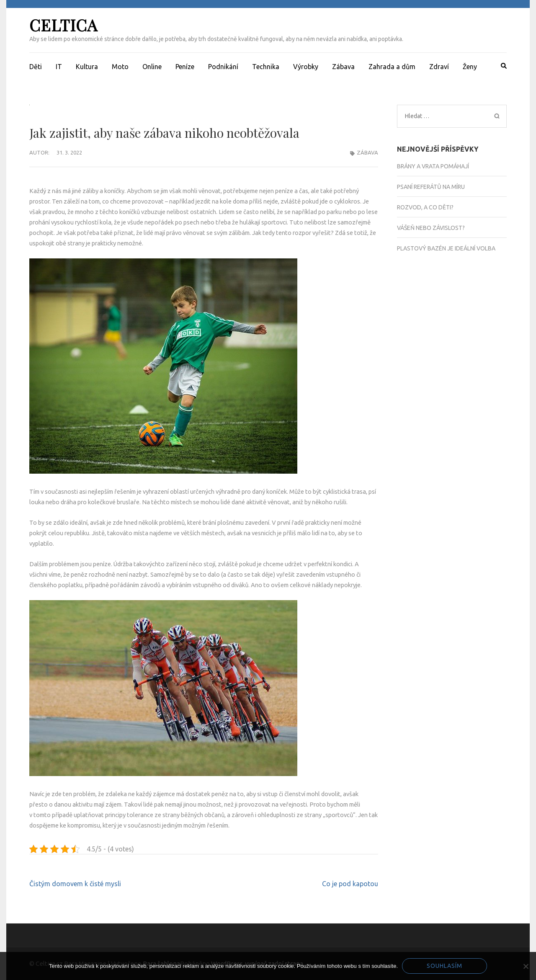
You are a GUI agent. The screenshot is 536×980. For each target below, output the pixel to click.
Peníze (185, 67)
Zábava (343, 67)
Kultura (87, 67)
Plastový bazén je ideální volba (446, 248)
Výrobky (306, 67)
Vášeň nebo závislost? (431, 228)
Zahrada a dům (392, 67)
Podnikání (223, 67)
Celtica (63, 25)
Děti (36, 67)
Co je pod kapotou (350, 884)
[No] (526, 966)
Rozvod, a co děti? (425, 207)
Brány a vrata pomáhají (433, 166)
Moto (120, 67)
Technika (266, 67)
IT (59, 67)
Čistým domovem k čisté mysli (75, 884)
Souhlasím (445, 966)
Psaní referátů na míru (431, 187)
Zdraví (439, 67)
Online (152, 67)
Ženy (470, 67)
